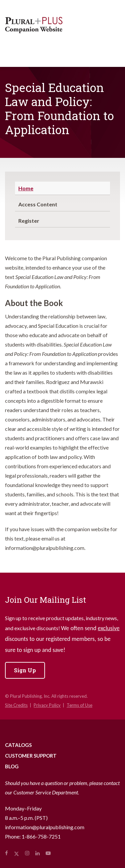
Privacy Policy (47, 705)
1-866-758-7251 (41, 836)
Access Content (38, 204)
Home (26, 188)
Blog (12, 766)
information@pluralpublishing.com (45, 827)
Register (29, 221)
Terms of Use (79, 705)
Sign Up (25, 670)
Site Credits (16, 705)
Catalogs (18, 745)
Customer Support (31, 756)
